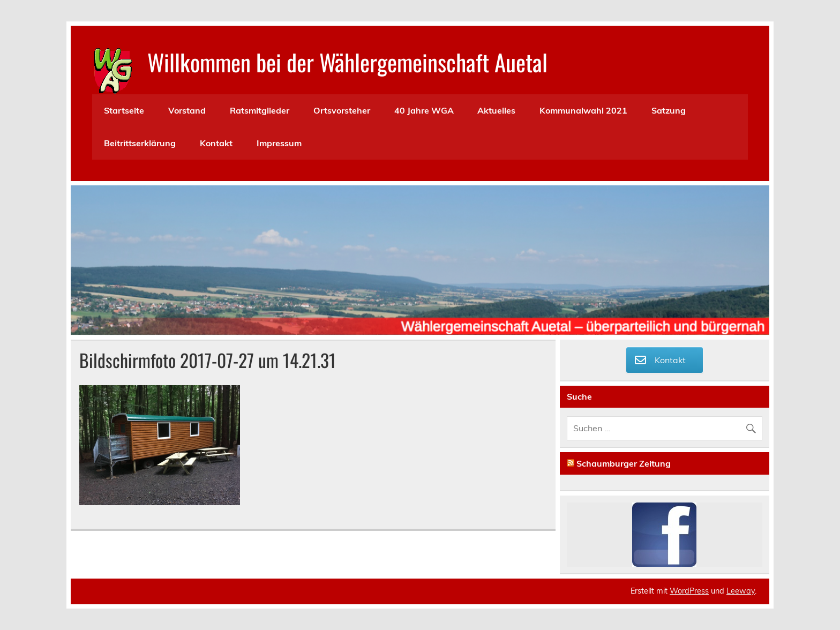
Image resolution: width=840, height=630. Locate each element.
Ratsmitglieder (260, 110)
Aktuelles (496, 110)
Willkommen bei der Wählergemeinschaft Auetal (347, 62)
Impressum (279, 143)
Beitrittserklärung (140, 143)
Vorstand (187, 110)
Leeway (741, 591)
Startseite (124, 110)
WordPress (689, 591)
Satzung (669, 110)
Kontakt (216, 143)
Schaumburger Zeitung (624, 463)
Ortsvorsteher (342, 110)
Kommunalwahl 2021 (583, 110)
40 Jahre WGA (424, 110)
